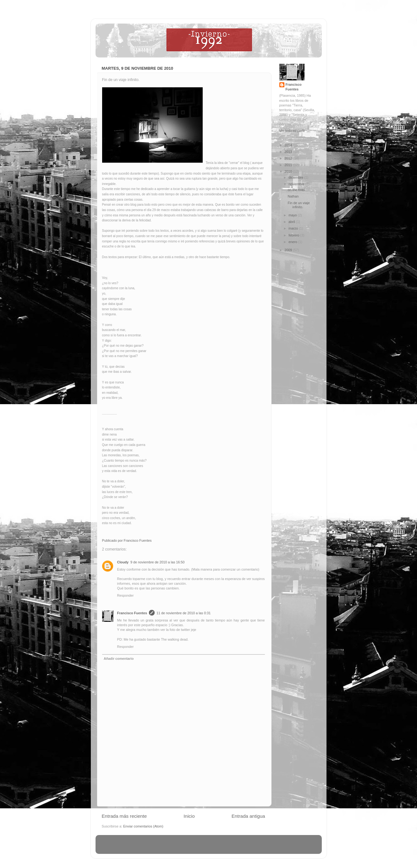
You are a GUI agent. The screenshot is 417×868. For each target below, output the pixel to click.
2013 (289, 152)
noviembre (297, 184)
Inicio (189, 816)
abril (292, 222)
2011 (289, 165)
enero (293, 242)
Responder (126, 595)
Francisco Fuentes (132, 613)
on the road (296, 190)
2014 (289, 145)
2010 (289, 171)
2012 (289, 158)
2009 (289, 250)
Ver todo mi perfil (292, 131)
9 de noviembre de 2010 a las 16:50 (157, 562)
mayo (293, 215)
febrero (294, 235)
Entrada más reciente (124, 816)
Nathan (293, 196)
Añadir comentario (119, 659)
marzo (294, 228)
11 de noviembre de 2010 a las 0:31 (184, 613)
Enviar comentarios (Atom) (143, 826)
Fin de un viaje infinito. (299, 205)
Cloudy (123, 562)
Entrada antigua (248, 816)
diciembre (296, 177)
